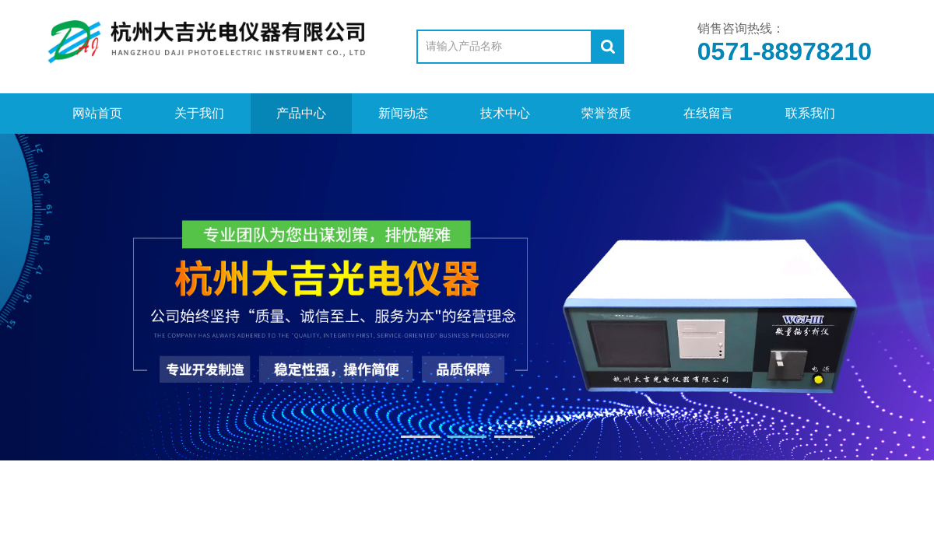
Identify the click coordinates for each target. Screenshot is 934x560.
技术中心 (505, 113)
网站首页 (97, 113)
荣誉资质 (606, 113)
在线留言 (708, 113)
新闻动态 (403, 113)
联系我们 (810, 113)
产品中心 (301, 113)
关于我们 (199, 113)
